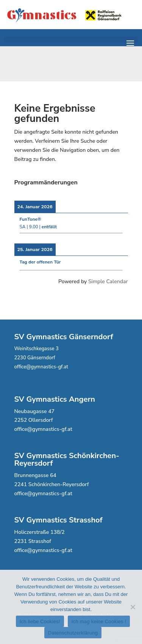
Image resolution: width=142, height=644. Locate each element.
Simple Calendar (108, 281)
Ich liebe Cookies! (40, 621)
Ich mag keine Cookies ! (99, 621)
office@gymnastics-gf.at (41, 367)
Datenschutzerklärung (73, 633)
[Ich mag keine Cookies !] (133, 607)
